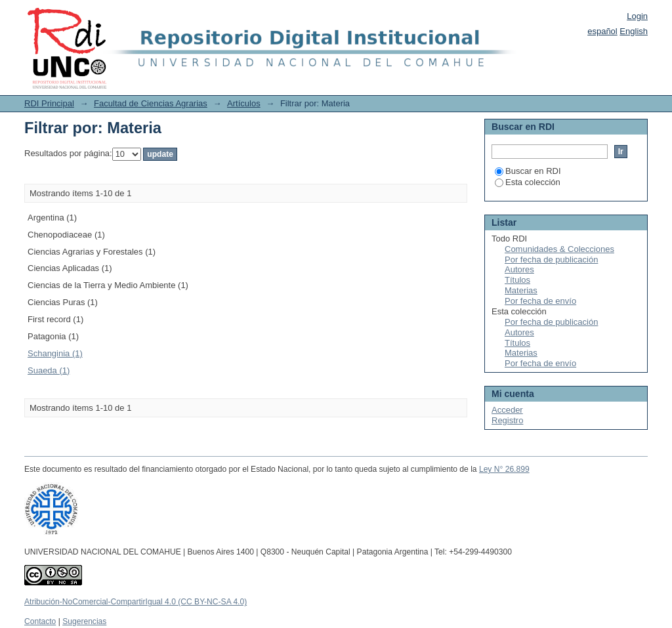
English (634, 31)
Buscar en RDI (528, 171)
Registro (507, 420)
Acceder (507, 410)
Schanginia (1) (55, 353)
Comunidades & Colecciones (559, 249)
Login (637, 16)
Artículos (244, 103)
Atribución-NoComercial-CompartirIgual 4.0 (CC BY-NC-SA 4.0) (136, 602)
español (602, 31)
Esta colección (528, 182)
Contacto (40, 621)
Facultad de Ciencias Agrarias (151, 103)
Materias (521, 290)
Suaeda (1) (49, 370)
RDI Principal (49, 103)
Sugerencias (84, 621)
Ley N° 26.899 (504, 469)
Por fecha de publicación (551, 260)
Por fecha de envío (540, 301)
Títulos (517, 280)
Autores (519, 269)
